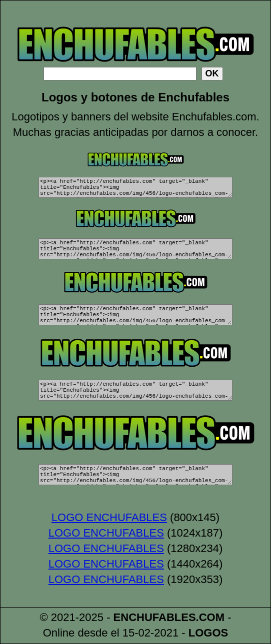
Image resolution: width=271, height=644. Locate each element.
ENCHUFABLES (155, 618)
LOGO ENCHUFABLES (109, 518)
